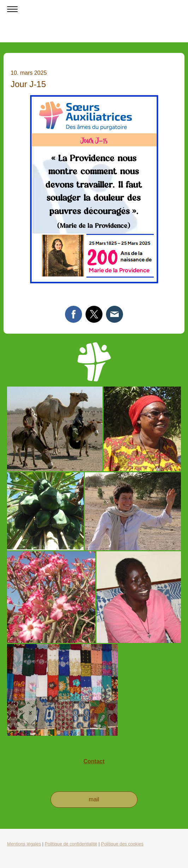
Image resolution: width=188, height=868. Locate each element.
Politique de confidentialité (71, 844)
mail (94, 799)
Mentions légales (24, 844)
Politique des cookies (122, 844)
